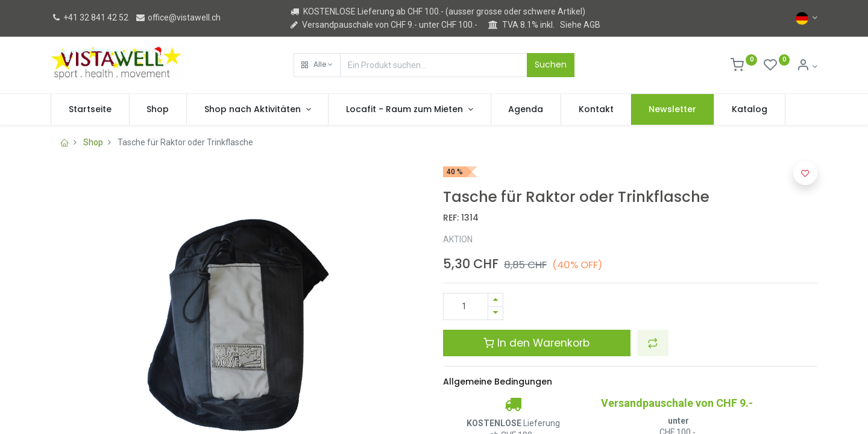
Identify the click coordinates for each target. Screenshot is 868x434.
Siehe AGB (580, 25)
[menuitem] (90, 110)
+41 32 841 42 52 (90, 17)
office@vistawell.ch (178, 17)
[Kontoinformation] (807, 66)
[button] (317, 65)
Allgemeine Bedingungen (498, 382)
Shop (93, 142)
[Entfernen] (495, 313)
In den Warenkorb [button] (536, 343)
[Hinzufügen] (495, 300)
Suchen (551, 64)
